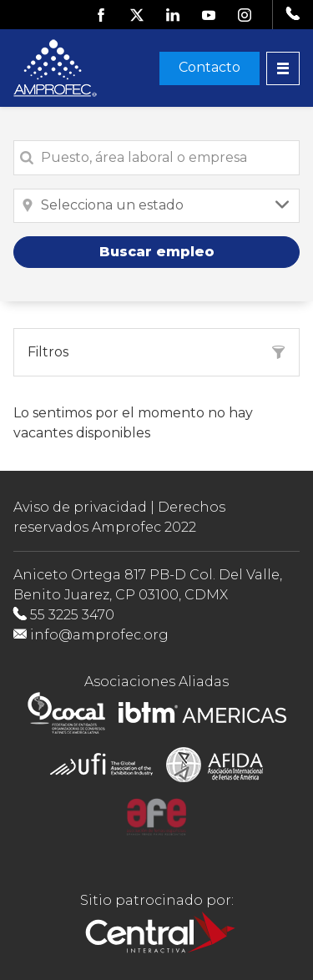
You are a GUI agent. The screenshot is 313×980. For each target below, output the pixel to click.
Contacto (210, 67)
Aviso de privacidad (80, 507)
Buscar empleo (157, 252)
